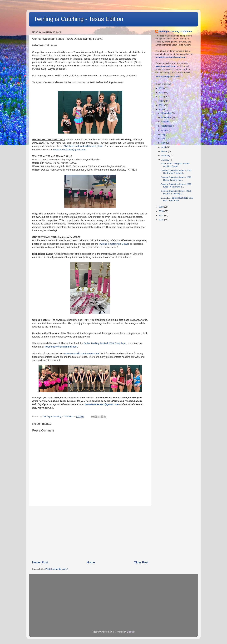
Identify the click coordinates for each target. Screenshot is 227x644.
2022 (162, 101)
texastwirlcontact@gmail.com (102, 404)
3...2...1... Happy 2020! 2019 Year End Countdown (177, 199)
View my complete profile (168, 76)
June (164, 139)
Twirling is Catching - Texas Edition (79, 19)
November (167, 117)
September (167, 126)
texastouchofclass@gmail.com (69, 150)
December (167, 113)
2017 (162, 216)
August (165, 130)
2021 (162, 105)
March (165, 151)
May (164, 143)
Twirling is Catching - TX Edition (175, 31)
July (164, 134)
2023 (162, 97)
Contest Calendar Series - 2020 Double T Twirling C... (176, 192)
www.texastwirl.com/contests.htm (82, 353)
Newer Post (40, 562)
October (166, 122)
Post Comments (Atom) (57, 569)
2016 (162, 220)
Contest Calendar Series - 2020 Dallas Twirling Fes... (176, 179)
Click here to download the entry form (83, 146)
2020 (162, 109)
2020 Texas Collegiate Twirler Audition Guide (175, 165)
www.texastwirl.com (166, 66)
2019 (162, 207)
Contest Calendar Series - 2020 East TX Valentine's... (176, 185)
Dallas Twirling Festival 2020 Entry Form (105, 343)
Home (91, 562)
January (166, 160)
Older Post (141, 562)
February (166, 156)
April (164, 147)
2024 (162, 92)
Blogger (131, 632)
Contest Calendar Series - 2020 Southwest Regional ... (176, 172)
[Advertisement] (90, 533)
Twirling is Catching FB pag (113, 244)
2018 (162, 211)
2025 (162, 88)
